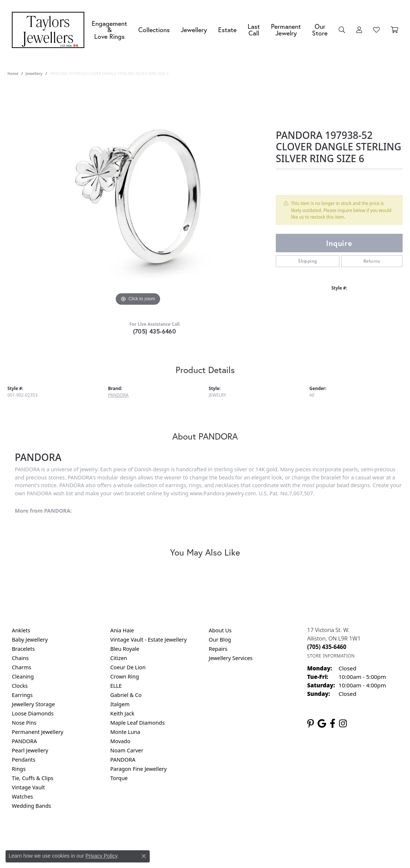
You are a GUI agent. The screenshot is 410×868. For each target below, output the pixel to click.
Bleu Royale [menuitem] (125, 649)
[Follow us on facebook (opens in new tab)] (333, 724)
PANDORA (118, 395)
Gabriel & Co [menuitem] (126, 695)
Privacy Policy (169, 836)
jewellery (34, 74)
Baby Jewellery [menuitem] (30, 640)
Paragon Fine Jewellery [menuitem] (138, 769)
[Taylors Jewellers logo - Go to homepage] (50, 30)
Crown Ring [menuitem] (125, 676)
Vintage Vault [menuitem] (28, 787)
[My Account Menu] (359, 30)
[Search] (342, 30)
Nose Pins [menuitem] (24, 723)
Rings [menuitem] (19, 769)
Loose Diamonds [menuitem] (33, 713)
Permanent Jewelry (286, 30)
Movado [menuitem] (120, 741)
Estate (227, 30)
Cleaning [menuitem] (23, 676)
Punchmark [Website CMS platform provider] (218, 860)
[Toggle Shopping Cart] (394, 30)
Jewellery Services (231, 658)
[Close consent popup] (144, 856)
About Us (220, 630)
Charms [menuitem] (21, 667)
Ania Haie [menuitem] (122, 630)
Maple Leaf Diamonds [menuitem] (137, 723)
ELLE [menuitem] (116, 686)
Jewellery (194, 30)
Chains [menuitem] (20, 658)
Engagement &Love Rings (109, 30)
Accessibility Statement (267, 836)
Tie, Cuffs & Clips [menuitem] (33, 778)
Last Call (254, 30)
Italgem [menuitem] (120, 704)
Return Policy (132, 836)
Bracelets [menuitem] (23, 649)
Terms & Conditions (213, 836)
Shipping (307, 261)
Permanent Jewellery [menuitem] (38, 732)
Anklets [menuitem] (21, 630)
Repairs (218, 649)
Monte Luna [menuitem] (125, 732)
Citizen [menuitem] (119, 658)
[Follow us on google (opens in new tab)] (322, 724)
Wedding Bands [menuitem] (31, 806)
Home (13, 74)
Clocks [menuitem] (20, 686)
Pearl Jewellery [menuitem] (30, 750)
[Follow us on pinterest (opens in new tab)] (311, 724)
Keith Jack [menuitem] (122, 713)
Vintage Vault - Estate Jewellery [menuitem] (148, 640)
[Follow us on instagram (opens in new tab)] (343, 724)
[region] (138, 197)
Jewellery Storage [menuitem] (33, 704)
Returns (372, 261)
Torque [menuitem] (119, 778)
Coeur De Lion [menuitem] (128, 667)
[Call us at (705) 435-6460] (327, 647)
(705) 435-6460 (155, 331)
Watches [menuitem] (22, 797)
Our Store (320, 30)
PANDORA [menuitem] (24, 741)
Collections (154, 30)
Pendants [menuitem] (24, 760)
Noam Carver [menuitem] (127, 750)
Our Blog (220, 640)
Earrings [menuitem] (22, 695)
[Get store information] (331, 656)
